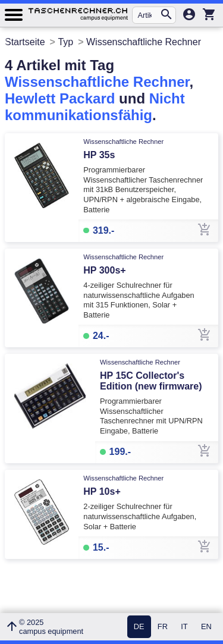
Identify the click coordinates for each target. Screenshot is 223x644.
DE (139, 627)
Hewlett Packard (60, 98)
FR (163, 627)
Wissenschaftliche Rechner (97, 82)
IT (184, 627)
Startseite (25, 42)
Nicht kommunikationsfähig (95, 107)
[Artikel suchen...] (148, 15)
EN (206, 627)
